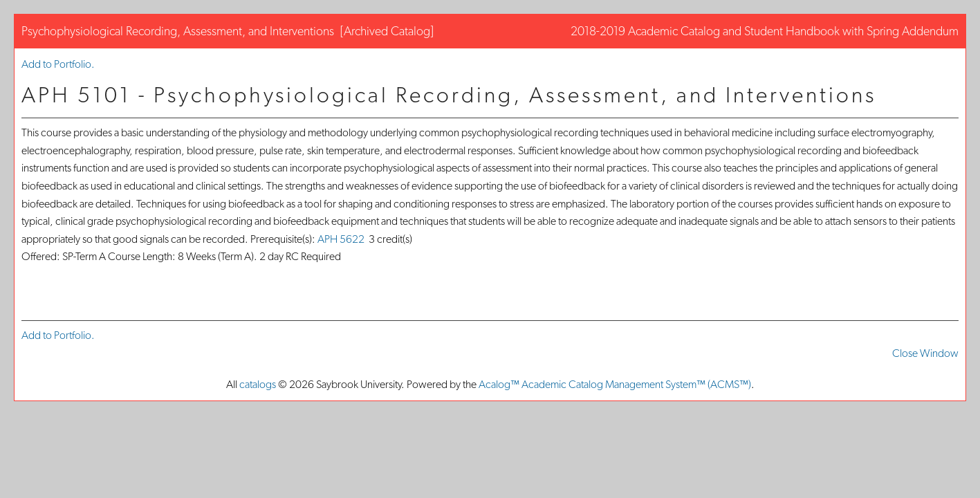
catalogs (258, 384)
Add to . (58, 64)
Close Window (925, 353)
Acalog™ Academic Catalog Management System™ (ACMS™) (615, 384)
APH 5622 (341, 239)
